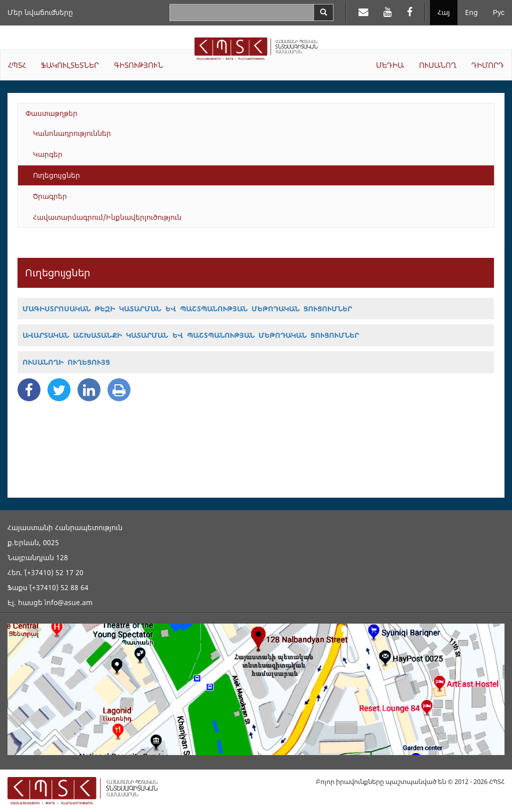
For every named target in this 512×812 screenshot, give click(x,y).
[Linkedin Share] (89, 390)
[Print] (119, 390)
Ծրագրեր (50, 196)
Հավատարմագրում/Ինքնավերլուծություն (107, 217)
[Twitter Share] (59, 390)
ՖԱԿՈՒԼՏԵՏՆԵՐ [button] (70, 65)
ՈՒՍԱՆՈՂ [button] (438, 65)
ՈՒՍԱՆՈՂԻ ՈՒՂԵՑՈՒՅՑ (66, 362)
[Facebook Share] (29, 390)
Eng (471, 12)
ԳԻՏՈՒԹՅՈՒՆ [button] (138, 65)
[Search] (323, 12)
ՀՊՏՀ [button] (17, 65)
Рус (499, 12)
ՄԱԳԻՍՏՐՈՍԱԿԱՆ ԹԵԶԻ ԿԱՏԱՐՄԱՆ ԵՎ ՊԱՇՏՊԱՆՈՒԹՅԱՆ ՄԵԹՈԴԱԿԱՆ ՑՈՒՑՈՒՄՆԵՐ (187, 309)
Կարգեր (48, 154)
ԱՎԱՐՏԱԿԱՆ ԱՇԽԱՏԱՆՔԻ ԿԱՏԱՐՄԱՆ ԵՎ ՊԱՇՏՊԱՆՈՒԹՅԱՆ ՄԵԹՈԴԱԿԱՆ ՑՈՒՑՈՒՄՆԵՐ (191, 335)
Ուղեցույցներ (56, 175)
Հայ (444, 12)
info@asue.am (68, 602)
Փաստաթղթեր (51, 113)
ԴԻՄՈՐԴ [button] (488, 65)
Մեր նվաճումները (40, 12)
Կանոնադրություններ (72, 133)
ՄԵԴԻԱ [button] (390, 65)
